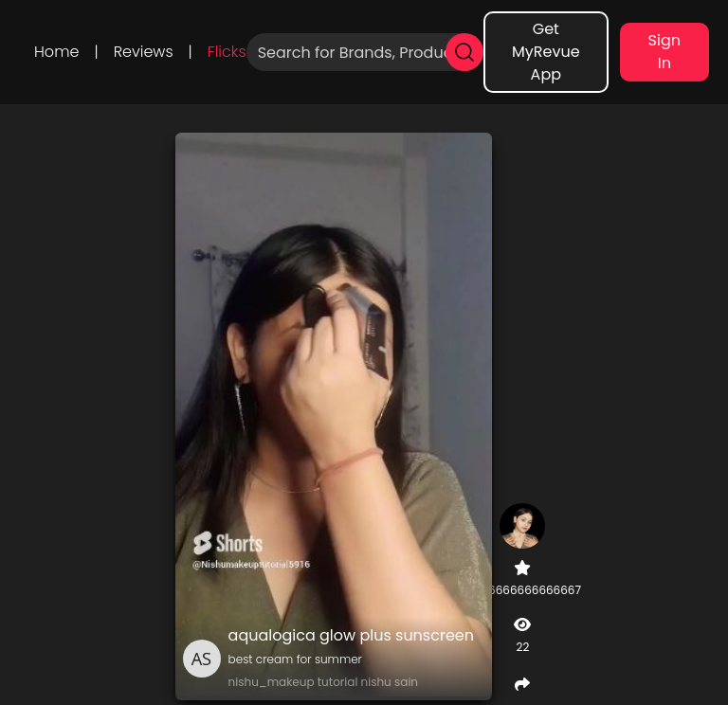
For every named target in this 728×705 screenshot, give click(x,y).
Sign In (664, 52)
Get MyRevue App (546, 52)
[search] (464, 52)
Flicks (227, 52)
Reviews (144, 52)
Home (56, 52)
